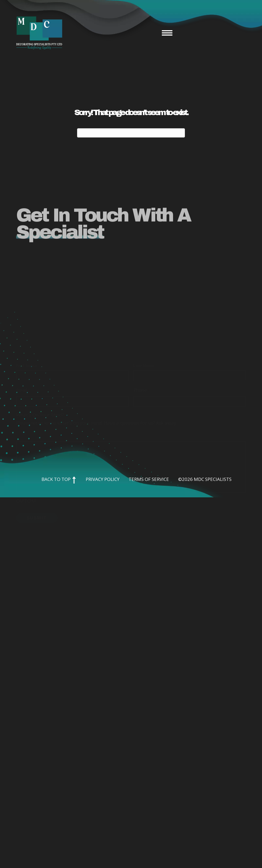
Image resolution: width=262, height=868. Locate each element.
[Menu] (167, 33)
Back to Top (59, 479)
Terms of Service (149, 479)
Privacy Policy (103, 479)
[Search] (131, 133)
